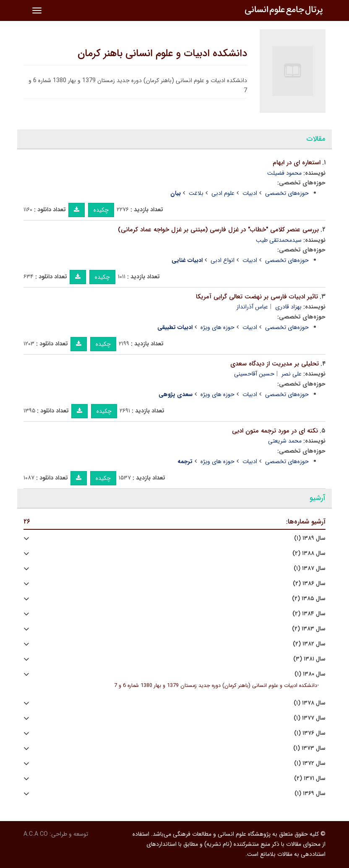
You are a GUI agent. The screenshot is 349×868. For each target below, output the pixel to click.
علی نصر (292, 374)
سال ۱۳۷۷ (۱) (310, 718)
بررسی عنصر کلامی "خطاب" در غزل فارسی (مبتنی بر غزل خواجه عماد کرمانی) (218, 230)
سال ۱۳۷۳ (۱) (309, 748)
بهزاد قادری (288, 307)
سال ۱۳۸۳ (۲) (309, 629)
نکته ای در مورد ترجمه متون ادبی (275, 431)
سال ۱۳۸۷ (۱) (310, 569)
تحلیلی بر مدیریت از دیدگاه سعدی (275, 364)
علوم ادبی (223, 193)
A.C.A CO (36, 834)
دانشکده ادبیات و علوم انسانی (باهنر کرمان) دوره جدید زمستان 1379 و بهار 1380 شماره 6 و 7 (216, 686)
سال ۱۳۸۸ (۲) (309, 553)
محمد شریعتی (285, 441)
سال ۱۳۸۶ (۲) (309, 584)
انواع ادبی (223, 260)
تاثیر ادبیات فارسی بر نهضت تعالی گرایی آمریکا (257, 297)
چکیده (101, 210)
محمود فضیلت (284, 173)
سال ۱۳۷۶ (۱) (310, 733)
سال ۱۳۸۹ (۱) (310, 538)
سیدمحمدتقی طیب (279, 240)
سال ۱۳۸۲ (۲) (309, 644)
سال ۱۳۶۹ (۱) (310, 794)
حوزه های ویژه (217, 327)
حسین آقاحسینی (254, 374)
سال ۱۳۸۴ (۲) (309, 614)
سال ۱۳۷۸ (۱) (310, 703)
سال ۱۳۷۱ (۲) (310, 779)
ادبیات (250, 193)
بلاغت (196, 193)
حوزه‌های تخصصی (287, 193)
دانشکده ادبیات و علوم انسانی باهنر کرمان (162, 54)
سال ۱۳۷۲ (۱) (310, 763)
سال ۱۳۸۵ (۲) (309, 599)
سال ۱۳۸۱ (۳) (309, 659)
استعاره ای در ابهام (297, 163)
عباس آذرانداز (252, 307)
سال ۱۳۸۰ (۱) (310, 674)
